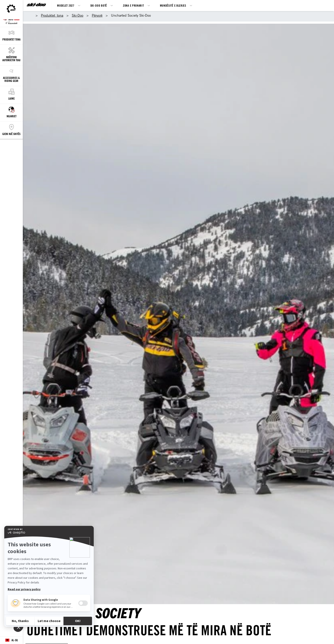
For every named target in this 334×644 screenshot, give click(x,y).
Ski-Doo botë (99, 5)
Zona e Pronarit (133, 5)
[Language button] (11, 640)
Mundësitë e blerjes (173, 5)
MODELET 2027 (66, 5)
